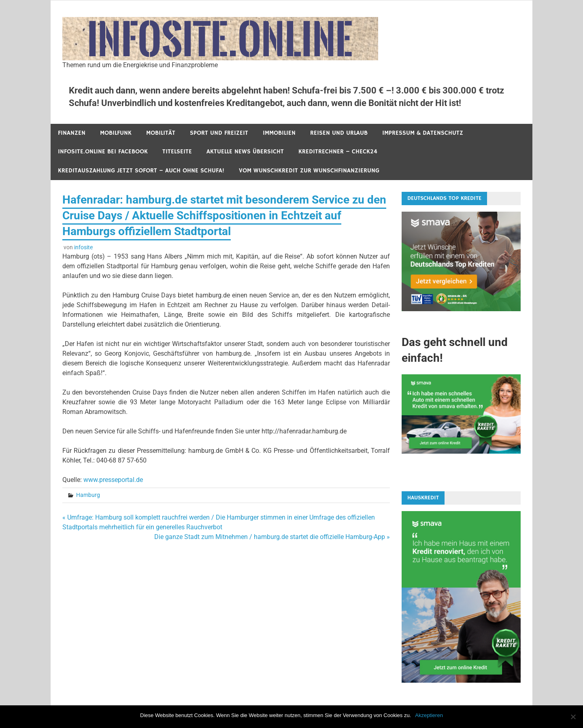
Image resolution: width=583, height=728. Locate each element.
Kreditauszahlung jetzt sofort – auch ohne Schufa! (141, 171)
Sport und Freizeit (219, 133)
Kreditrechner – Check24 (338, 152)
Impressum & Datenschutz (423, 133)
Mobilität (161, 133)
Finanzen (72, 133)
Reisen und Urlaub (339, 133)
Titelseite (177, 152)
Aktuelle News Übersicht (245, 152)
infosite (83, 247)
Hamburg (88, 495)
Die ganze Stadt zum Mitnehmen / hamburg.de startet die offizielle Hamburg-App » (272, 537)
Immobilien (279, 133)
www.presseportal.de (113, 480)
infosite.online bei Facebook (103, 152)
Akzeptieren (429, 715)
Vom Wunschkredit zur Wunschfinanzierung (309, 171)
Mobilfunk (116, 133)
